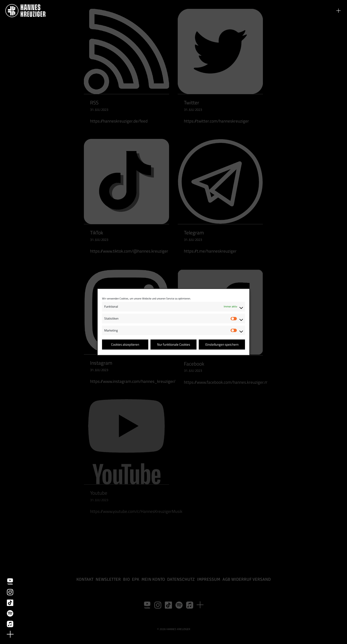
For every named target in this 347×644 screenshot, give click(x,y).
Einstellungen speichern (222, 344)
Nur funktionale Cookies (174, 344)
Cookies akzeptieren (125, 344)
